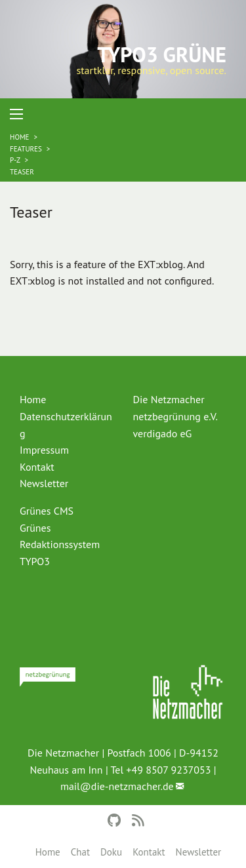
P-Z (16, 160)
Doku (111, 852)
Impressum (44, 450)
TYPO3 (35, 561)
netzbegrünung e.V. (175, 416)
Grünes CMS (47, 511)
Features (27, 149)
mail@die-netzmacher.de (117, 786)
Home (48, 852)
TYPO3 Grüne (162, 54)
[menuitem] (67, 400)
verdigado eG (163, 433)
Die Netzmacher (169, 399)
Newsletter (199, 852)
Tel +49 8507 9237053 (160, 770)
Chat (80, 852)
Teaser (22, 172)
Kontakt (149, 852)
